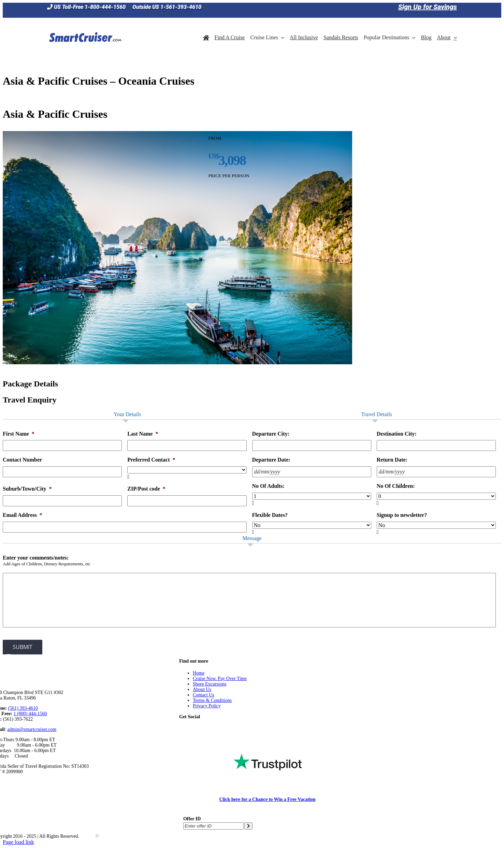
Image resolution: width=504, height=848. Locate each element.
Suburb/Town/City (27, 489)
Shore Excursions (210, 684)
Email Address (23, 515)
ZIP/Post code (146, 489)
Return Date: (392, 460)
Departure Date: (271, 460)
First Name (19, 434)
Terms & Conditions (212, 700)
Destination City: (397, 434)
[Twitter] (203, 729)
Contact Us (204, 695)
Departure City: (271, 434)
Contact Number (22, 460)
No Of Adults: (268, 486)
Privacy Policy (207, 706)
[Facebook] (192, 729)
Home (199, 673)
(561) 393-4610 (23, 708)
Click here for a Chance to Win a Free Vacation (267, 799)
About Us (202, 689)
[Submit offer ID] (248, 826)
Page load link (18, 842)
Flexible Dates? (270, 515)
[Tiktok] (182, 729)
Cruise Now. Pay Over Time (220, 679)
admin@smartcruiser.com (32, 729)
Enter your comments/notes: (36, 558)
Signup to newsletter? (402, 515)
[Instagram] (224, 729)
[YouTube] (213, 729)
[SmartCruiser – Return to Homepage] (84, 23)
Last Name (143, 434)
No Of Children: (396, 486)
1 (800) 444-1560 (30, 714)
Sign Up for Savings (428, 7)
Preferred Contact (151, 460)
